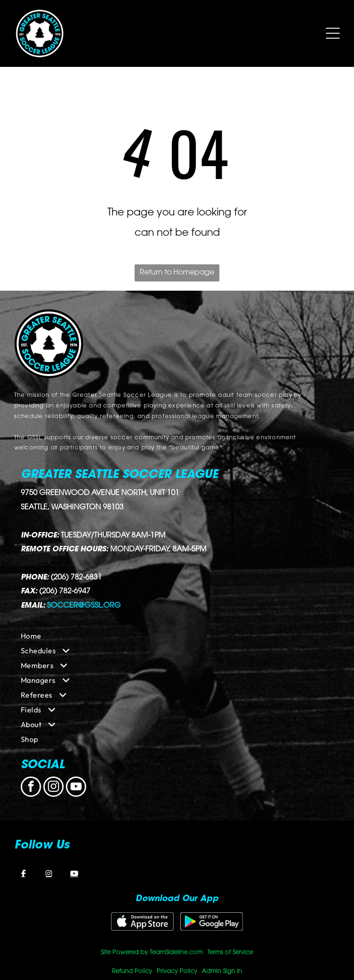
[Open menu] (333, 33)
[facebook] (31, 788)
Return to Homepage (177, 273)
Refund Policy (132, 971)
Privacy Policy (177, 971)
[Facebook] (24, 873)
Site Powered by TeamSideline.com (152, 953)
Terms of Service (230, 953)
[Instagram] (49, 873)
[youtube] (76, 788)
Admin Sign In (222, 971)
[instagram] (53, 788)
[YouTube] (74, 873)
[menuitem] (177, 636)
